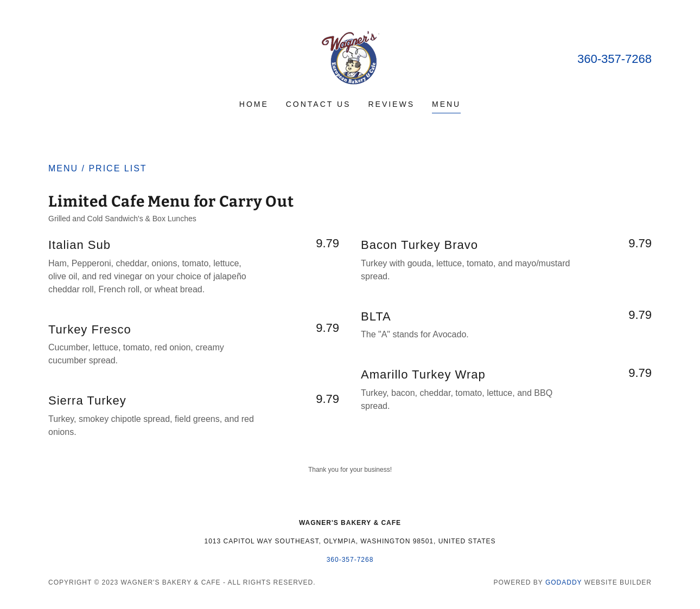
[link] (350, 57)
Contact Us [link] (319, 104)
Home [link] (254, 104)
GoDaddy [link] (564, 582)
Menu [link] (446, 104)
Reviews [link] (391, 104)
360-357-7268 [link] (615, 59)
